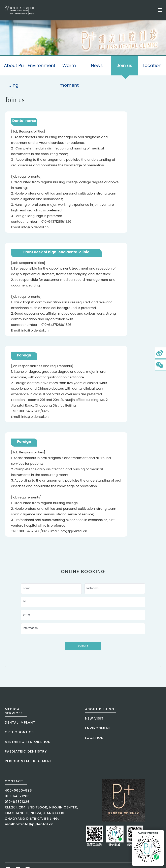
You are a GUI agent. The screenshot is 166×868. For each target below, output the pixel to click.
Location (152, 65)
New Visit (94, 718)
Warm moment (69, 75)
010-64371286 (17, 796)
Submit (83, 646)
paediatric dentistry (26, 751)
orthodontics (19, 732)
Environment (41, 65)
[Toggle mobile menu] (160, 10)
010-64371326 (17, 802)
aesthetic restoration (28, 742)
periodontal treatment (28, 761)
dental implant (20, 722)
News (97, 65)
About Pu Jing (14, 75)
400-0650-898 (18, 790)
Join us (124, 69)
